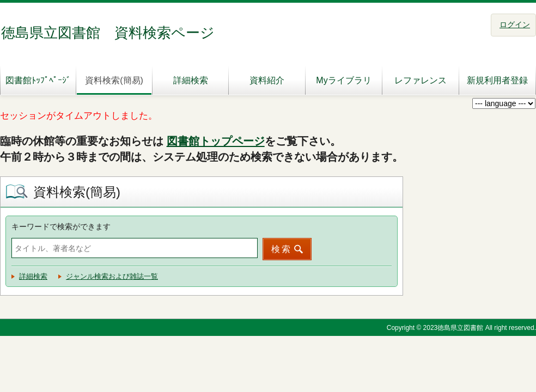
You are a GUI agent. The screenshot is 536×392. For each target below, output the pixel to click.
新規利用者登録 (497, 80)
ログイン (515, 24)
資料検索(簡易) (114, 80)
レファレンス (421, 80)
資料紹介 (267, 80)
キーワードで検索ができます (61, 226)
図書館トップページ (216, 141)
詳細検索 (191, 80)
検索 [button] (282, 249)
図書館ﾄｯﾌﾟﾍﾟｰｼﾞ (38, 80)
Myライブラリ (343, 80)
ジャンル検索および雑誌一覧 (112, 276)
